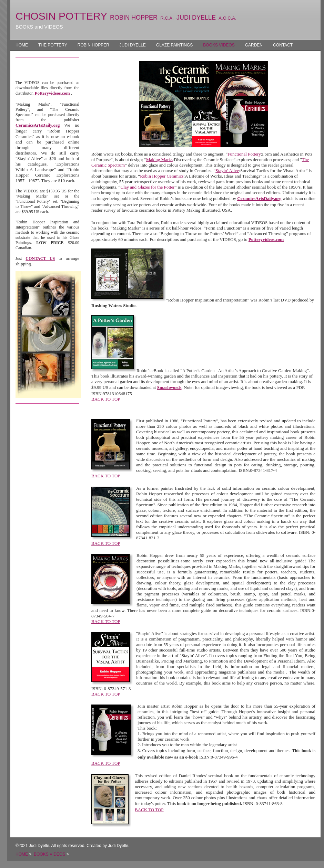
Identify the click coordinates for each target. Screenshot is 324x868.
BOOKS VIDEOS (219, 45)
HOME (22, 45)
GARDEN (254, 45)
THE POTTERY (53, 45)
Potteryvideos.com (52, 93)
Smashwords (169, 387)
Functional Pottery (244, 154)
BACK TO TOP (106, 399)
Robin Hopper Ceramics (162, 176)
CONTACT (283, 45)
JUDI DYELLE (133, 45)
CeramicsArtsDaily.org (38, 125)
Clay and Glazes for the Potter (147, 187)
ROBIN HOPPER (93, 45)
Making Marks (159, 160)
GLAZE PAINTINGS (174, 45)
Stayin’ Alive (227, 171)
